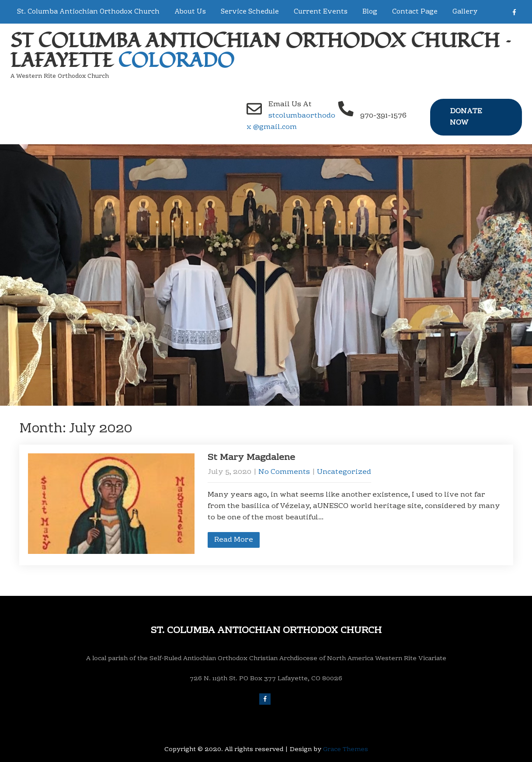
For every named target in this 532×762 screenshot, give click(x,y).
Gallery (465, 12)
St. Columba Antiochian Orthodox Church (88, 12)
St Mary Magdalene (251, 458)
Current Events (321, 12)
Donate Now (466, 117)
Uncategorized (344, 472)
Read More (234, 540)
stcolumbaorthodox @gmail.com (291, 122)
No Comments (284, 472)
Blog (370, 12)
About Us (190, 12)
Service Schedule (250, 12)
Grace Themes (346, 750)
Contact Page (415, 12)
